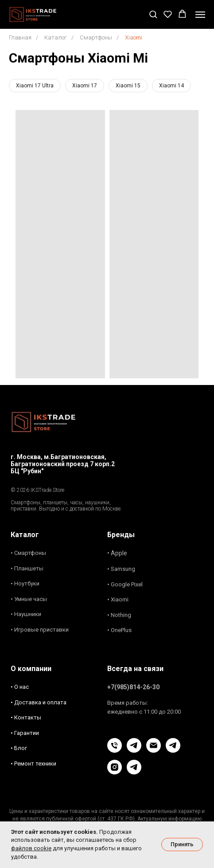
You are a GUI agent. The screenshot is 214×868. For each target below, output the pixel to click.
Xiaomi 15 (128, 86)
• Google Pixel (125, 584)
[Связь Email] (154, 750)
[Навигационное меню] (200, 15)
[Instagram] (115, 772)
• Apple (117, 553)
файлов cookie (31, 848)
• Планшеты (27, 568)
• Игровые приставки (40, 630)
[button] (153, 14)
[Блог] (173, 750)
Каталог (56, 37)
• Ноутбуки (25, 583)
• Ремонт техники (33, 764)
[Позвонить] (115, 750)
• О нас (20, 687)
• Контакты (26, 717)
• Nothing (119, 615)
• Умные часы (29, 599)
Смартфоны (96, 37)
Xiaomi (134, 37)
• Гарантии (25, 733)
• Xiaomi (118, 599)
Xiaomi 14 (171, 86)
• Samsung (121, 569)
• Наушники (26, 614)
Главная (20, 37)
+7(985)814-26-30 (133, 687)
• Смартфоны (28, 553)
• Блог (19, 748)
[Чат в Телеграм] (134, 750)
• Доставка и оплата (39, 702)
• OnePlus (119, 630)
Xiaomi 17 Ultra (35, 86)
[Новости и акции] (134, 772)
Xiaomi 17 (85, 86)
